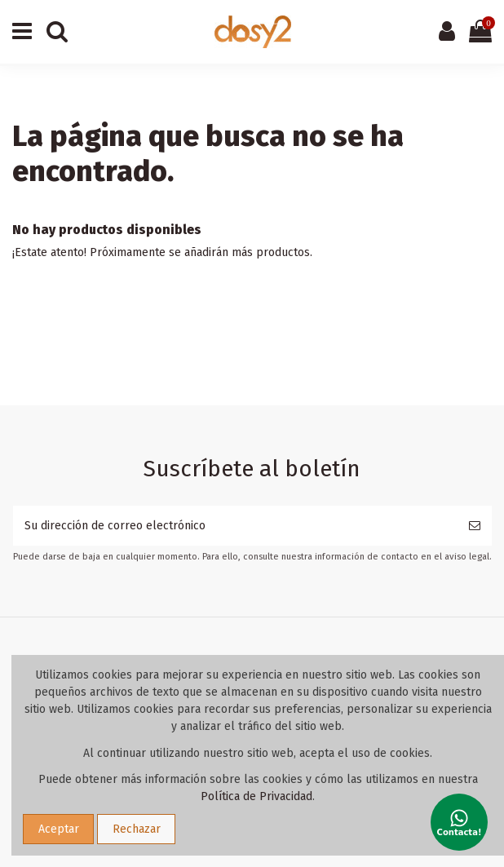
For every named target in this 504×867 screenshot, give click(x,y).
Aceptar (59, 829)
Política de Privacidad (256, 796)
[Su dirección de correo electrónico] (235, 526)
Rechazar (137, 829)
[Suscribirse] (475, 526)
